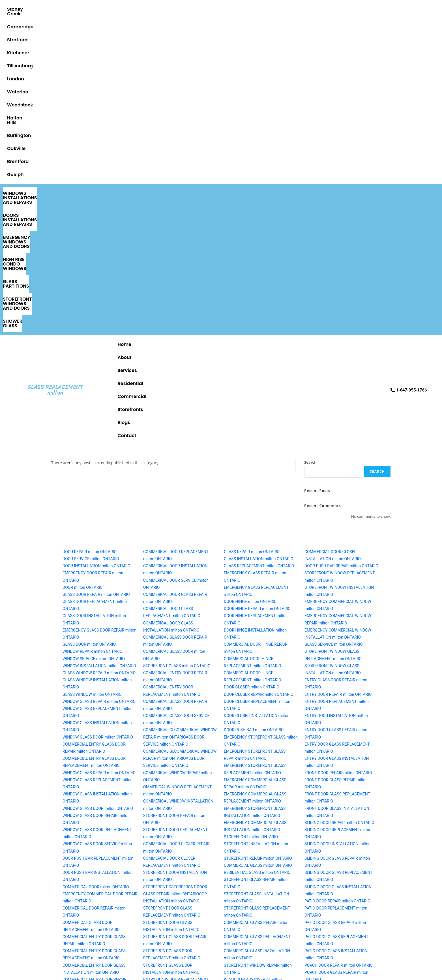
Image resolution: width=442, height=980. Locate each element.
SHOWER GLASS (342, 35)
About (153, 52)
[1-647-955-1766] (336, 786)
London (196, 9)
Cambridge (63, 9)
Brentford (396, 9)
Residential (217, 52)
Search (310, 78)
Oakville (365, 9)
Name (85, 763)
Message (88, 857)
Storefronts (297, 52)
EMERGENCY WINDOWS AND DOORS (253, 26)
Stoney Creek (23, 9)
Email (84, 825)
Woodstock (260, 9)
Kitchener (129, 9)
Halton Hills (297, 9)
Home (126, 52)
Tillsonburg (164, 9)
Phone (85, 794)
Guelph (425, 9)
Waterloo (226, 9)
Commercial (257, 52)
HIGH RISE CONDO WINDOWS (341, 26)
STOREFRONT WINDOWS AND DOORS (124, 35)
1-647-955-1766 (336, 801)
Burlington (333, 9)
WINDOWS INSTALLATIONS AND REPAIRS (55, 26)
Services (182, 52)
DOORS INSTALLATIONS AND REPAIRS (156, 26)
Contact (357, 52)
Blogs (329, 52)
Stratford (97, 9)
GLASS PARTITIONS (410, 26)
